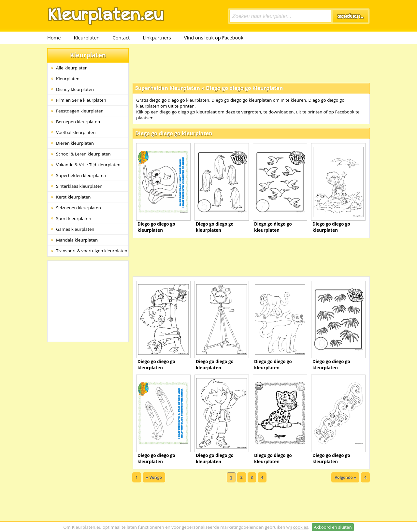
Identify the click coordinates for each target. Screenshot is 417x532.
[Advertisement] (251, 63)
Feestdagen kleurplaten (80, 111)
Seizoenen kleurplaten (79, 208)
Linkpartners (157, 37)
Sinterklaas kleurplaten (79, 186)
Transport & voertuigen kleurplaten (92, 251)
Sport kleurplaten (74, 218)
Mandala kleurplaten (77, 240)
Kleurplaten (86, 37)
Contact (121, 37)
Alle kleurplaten (72, 68)
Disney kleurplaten (75, 89)
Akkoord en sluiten (333, 527)
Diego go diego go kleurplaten (244, 88)
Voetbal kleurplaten (76, 132)
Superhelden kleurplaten (81, 175)
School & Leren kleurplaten (83, 154)
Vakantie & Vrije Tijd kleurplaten (88, 165)
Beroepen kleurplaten (78, 122)
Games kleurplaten (75, 229)
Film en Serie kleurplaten (81, 100)
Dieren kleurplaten (75, 143)
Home (54, 37)
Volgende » (345, 477)
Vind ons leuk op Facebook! (214, 37)
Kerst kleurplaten (73, 197)
